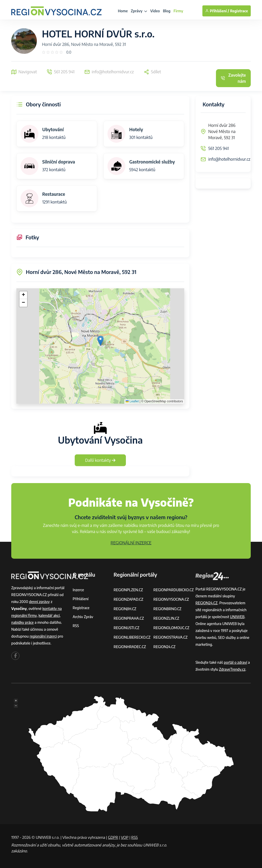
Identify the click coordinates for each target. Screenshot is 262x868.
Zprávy (139, 11)
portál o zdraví (236, 662)
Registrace (239, 11)
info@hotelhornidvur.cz (229, 159)
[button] (100, 341)
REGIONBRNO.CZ (167, 609)
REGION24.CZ (164, 647)
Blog (167, 11)
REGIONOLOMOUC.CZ (171, 628)
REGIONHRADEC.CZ (130, 647)
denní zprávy (39, 602)
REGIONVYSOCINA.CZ (171, 599)
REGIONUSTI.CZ (127, 628)
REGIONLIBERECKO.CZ (132, 637)
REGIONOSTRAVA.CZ (170, 637)
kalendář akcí (49, 615)
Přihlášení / (217, 11)
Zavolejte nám (233, 78)
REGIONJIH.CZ (125, 609)
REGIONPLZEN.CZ (128, 590)
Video (155, 11)
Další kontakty (100, 460)
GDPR (113, 837)
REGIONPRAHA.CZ (129, 618)
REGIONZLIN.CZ (166, 618)
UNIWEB (237, 617)
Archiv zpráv (83, 617)
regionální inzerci (43, 636)
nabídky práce (23, 622)
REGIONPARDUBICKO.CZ (173, 590)
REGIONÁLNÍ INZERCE (131, 543)
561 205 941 (219, 148)
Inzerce (78, 590)
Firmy (178, 11)
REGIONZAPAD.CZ (128, 599)
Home (123, 11)
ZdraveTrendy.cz (232, 669)
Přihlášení (81, 599)
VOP (125, 837)
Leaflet (132, 401)
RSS (76, 626)
